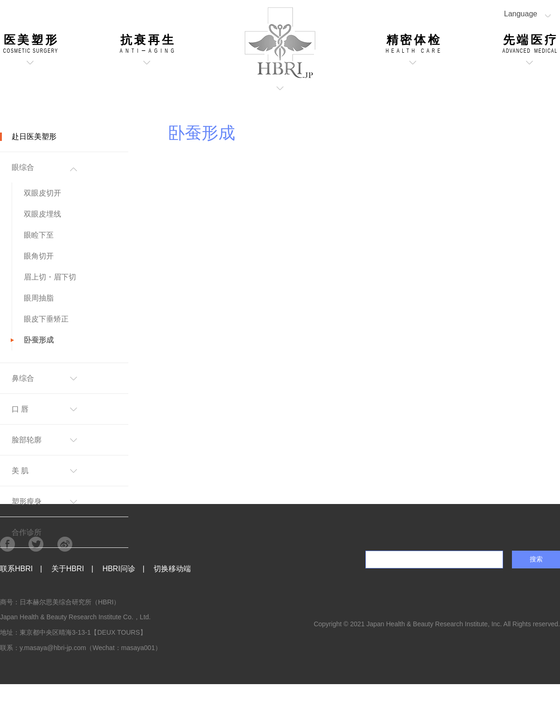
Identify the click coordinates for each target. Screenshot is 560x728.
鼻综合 (23, 378)
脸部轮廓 (27, 440)
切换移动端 (172, 569)
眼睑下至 (39, 235)
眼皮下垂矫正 (46, 319)
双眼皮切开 (42, 193)
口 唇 (20, 409)
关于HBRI (68, 569)
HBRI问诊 (119, 569)
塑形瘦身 (27, 501)
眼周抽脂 (39, 298)
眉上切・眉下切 (50, 277)
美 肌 (20, 471)
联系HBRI (16, 569)
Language (521, 14)
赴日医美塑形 (34, 136)
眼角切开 (39, 256)
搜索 (536, 559)
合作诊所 (27, 532)
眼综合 (23, 167)
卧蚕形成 (39, 340)
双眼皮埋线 (42, 214)
